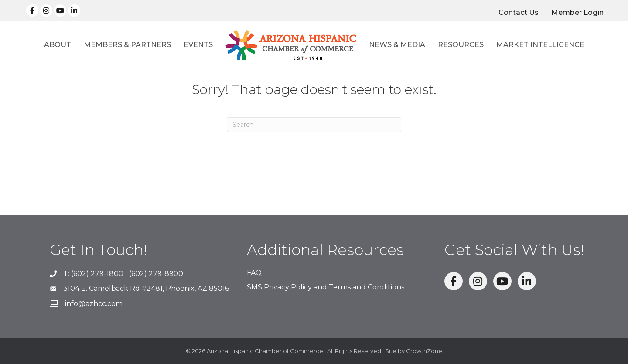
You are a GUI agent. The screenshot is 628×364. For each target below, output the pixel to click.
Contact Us (519, 13)
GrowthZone (424, 351)
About (58, 45)
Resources (461, 45)
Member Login (577, 13)
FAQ (254, 273)
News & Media (397, 45)
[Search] (314, 125)
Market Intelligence (540, 45)
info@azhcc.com (94, 304)
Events (198, 45)
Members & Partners (127, 45)
